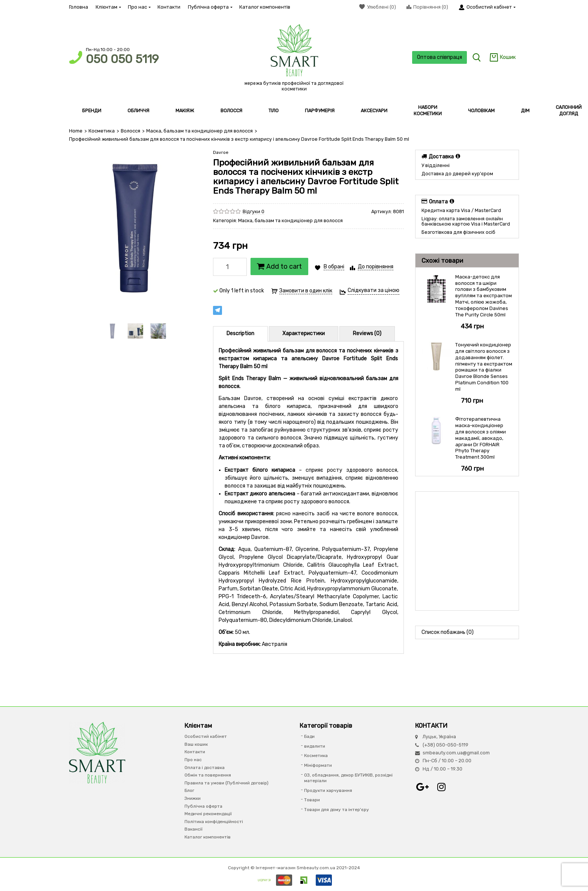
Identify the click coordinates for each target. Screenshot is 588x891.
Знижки (193, 798)
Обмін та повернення (208, 775)
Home (76, 131)
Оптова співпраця (439, 57)
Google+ (423, 787)
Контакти (169, 7)
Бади (309, 736)
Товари (312, 800)
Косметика (101, 131)
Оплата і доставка (205, 767)
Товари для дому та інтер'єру (337, 810)
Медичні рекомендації (208, 814)
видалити (315, 746)
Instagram (441, 787)
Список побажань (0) (448, 632)
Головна (79, 7)
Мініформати (318, 765)
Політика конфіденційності (214, 821)
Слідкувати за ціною (373, 290)
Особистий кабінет (206, 736)
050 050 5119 (122, 59)
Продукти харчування (328, 790)
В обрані (334, 267)
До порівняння (376, 267)
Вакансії (193, 829)
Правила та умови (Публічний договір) (226, 783)
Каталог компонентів (265, 7)
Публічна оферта (210, 7)
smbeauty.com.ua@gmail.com (456, 753)
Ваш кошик (196, 744)
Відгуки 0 (253, 211)
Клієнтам (108, 7)
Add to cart (279, 266)
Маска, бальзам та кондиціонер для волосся (198, 131)
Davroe (221, 152)
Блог (189, 790)
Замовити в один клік (306, 291)
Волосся (130, 131)
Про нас (139, 7)
